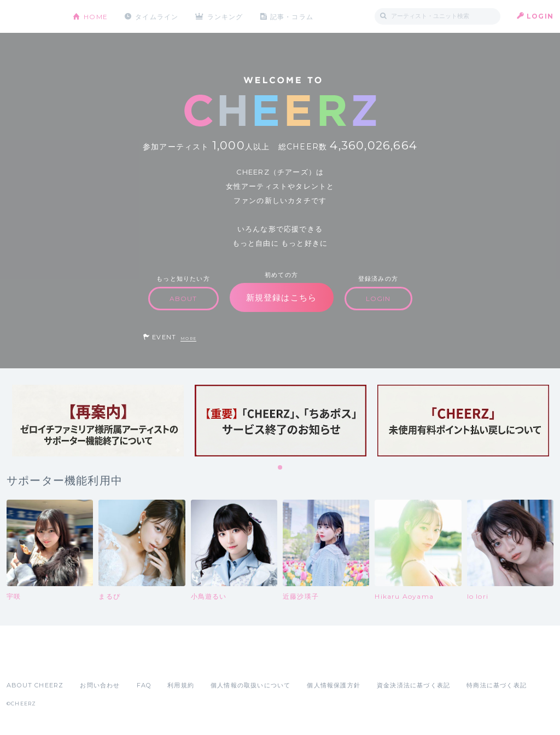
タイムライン (157, 16)
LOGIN (540, 16)
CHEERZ (31, 17)
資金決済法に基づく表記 (413, 685)
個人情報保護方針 (334, 685)
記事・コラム (292, 16)
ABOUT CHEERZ (35, 685)
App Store (32, 661)
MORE (188, 338)
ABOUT (183, 299)
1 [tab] (281, 468)
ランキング (226, 16)
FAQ (144, 685)
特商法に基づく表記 (497, 685)
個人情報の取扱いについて (250, 685)
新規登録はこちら (282, 297)
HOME (96, 16)
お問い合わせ (100, 685)
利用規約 (181, 685)
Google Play (90, 661)
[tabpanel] (98, 421)
